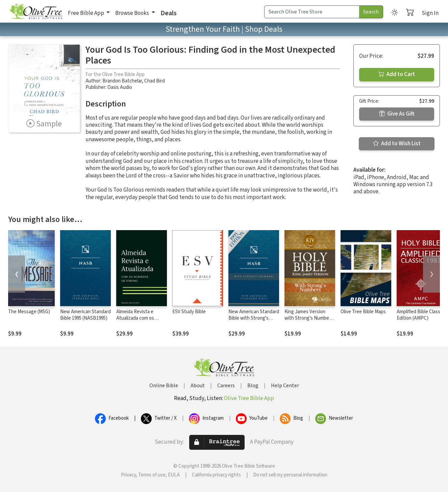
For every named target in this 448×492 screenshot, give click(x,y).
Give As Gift (397, 114)
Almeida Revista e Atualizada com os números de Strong (136, 318)
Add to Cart (397, 74)
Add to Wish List (397, 144)
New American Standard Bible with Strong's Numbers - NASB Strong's (254, 321)
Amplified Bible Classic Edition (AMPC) (420, 315)
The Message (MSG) (29, 312)
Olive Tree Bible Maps (363, 312)
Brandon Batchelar (122, 81)
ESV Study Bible (189, 312)
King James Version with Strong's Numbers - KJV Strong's (309, 318)
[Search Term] (312, 12)
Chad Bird (155, 81)
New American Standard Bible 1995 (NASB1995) (85, 315)
